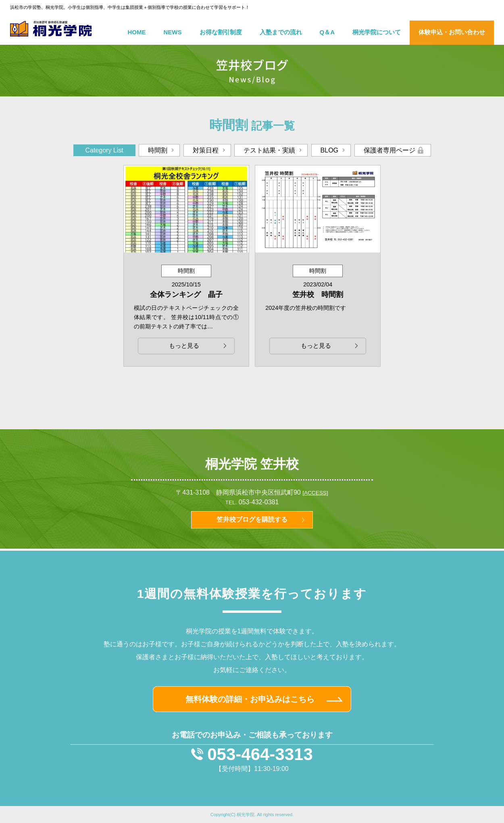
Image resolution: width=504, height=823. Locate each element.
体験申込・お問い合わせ (452, 32)
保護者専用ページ (389, 150)
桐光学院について (377, 32)
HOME (137, 32)
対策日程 (206, 150)
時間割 (158, 150)
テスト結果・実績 (269, 150)
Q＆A (327, 32)
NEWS (173, 32)
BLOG (329, 150)
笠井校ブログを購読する (252, 519)
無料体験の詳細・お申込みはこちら (250, 699)
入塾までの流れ (281, 32)
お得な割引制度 (221, 32)
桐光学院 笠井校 (252, 464)
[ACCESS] (315, 493)
